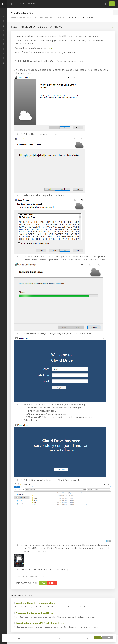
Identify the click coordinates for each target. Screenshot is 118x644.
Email (34, 17)
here (49, 48)
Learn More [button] (108, 638)
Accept (98, 638)
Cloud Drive (60, 17)
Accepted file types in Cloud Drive (34, 613)
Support (14, 17)
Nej (52, 583)
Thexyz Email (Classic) (46, 17)
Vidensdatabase (24, 17)
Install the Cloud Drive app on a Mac (35, 603)
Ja (43, 583)
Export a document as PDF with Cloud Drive (39, 623)
